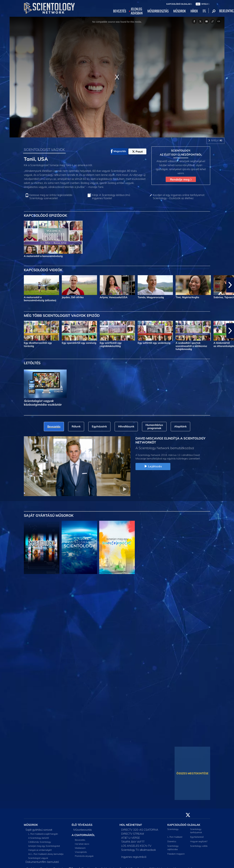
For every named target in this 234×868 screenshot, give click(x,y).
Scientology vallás (199, 846)
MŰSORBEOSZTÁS (158, 11)
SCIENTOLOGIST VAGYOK (44, 149)
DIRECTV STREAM (133, 834)
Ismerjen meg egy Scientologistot (44, 846)
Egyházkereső (197, 837)
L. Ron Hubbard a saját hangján (43, 834)
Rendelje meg (181, 179)
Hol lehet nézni (82, 844)
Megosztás (118, 151)
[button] (230, 285)
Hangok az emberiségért (40, 850)
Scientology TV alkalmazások (139, 850)
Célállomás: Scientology (40, 842)
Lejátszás (153, 466)
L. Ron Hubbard (175, 837)
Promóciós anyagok (84, 856)
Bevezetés (80, 840)
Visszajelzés (81, 852)
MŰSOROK (180, 11)
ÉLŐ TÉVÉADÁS (82, 825)
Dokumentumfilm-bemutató (42, 862)
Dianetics (172, 841)
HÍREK (194, 11)
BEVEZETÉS (120, 11)
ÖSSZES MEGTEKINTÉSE (192, 773)
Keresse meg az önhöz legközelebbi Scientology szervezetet (51, 197)
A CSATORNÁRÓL (83, 835)
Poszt (137, 152)
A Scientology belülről (39, 838)
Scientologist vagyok (38, 858)
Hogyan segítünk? (199, 841)
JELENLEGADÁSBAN (137, 11)
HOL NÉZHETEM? (131, 825)
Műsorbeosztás (83, 830)
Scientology (173, 829)
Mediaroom (80, 848)
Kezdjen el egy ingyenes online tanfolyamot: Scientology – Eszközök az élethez (179, 197)
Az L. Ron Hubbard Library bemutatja (46, 854)
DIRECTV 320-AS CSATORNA (140, 830)
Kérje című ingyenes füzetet (111, 197)
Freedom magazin (176, 854)
